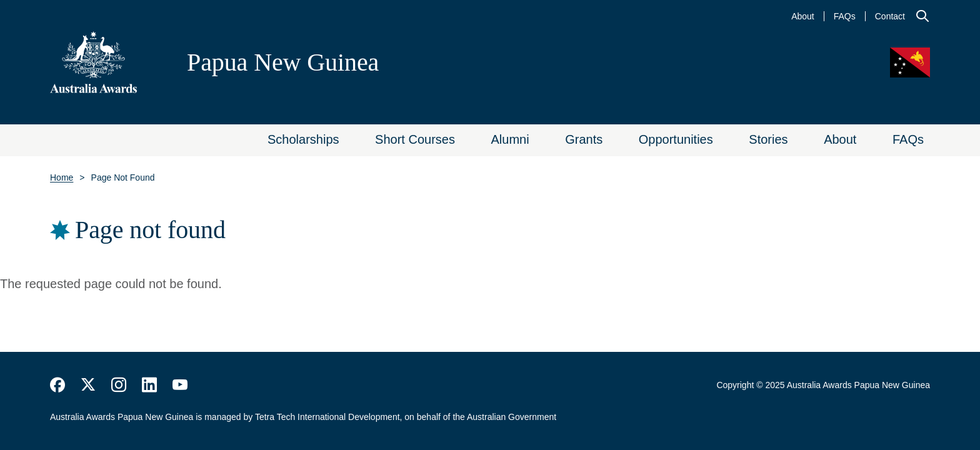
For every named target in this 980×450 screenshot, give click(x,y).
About (803, 16)
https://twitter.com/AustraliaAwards (88, 385)
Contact (890, 16)
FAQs (845, 16)
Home (62, 177)
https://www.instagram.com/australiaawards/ (119, 385)
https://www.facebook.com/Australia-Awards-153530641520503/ (57, 385)
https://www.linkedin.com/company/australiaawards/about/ (149, 385)
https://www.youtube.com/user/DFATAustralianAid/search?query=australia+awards (180, 385)
